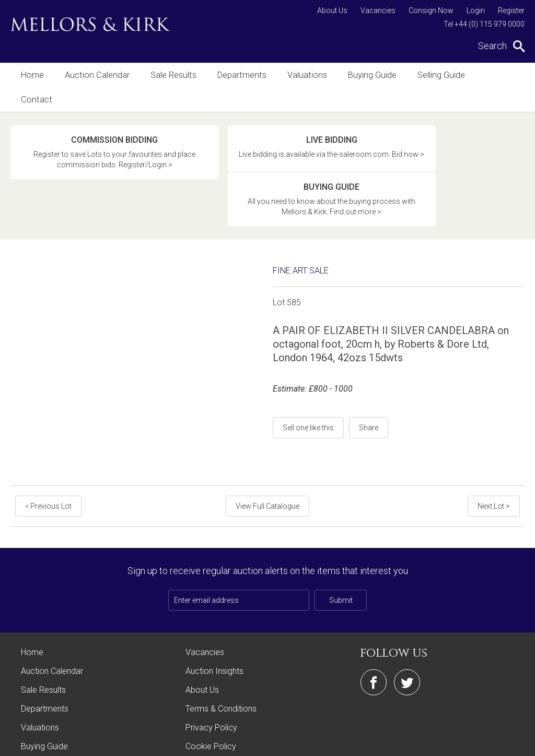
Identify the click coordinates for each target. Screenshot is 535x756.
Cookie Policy (211, 685)
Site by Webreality (498, 743)
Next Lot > (494, 445)
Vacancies (378, 10)
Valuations (301, 75)
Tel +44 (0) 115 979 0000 (484, 24)
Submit (341, 539)
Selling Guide (432, 75)
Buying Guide (364, 75)
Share (369, 366)
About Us (332, 10)
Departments (237, 75)
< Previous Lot (48, 445)
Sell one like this (308, 366)
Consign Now (431, 10)
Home (32, 75)
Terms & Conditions (221, 648)
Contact (491, 75)
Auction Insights (214, 610)
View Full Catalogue (267, 445)
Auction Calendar (95, 75)
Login (476, 10)
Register (511, 10)
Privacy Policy (211, 666)
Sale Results (170, 75)
